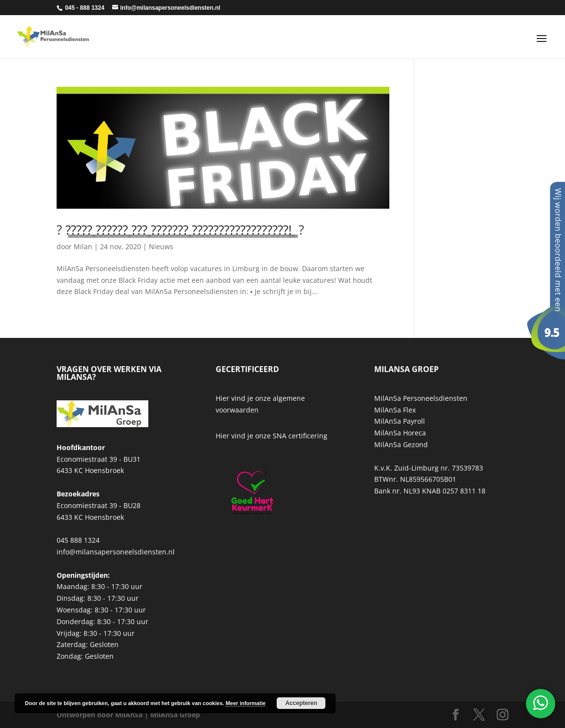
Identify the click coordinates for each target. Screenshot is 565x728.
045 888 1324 (78, 540)
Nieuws (161, 246)
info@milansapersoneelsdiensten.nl (116, 552)
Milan (83, 246)
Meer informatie (245, 703)
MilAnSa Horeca (400, 433)
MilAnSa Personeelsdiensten (421, 398)
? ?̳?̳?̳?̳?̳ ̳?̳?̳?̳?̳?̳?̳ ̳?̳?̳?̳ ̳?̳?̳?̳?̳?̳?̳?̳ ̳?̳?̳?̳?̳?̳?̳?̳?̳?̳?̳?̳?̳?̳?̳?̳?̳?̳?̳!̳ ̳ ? (180, 230)
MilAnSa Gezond (401, 444)
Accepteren (301, 703)
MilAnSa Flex (395, 410)
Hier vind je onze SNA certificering (272, 436)
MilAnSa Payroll (400, 421)
